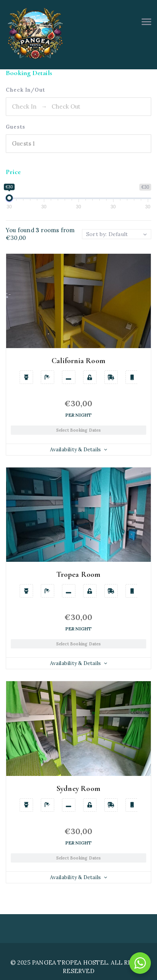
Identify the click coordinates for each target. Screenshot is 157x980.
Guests (16, 127)
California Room (78, 361)
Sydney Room (78, 789)
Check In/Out (25, 90)
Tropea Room (78, 575)
